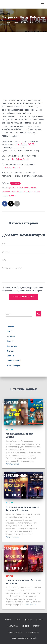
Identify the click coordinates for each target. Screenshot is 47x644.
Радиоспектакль (14, 361)
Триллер (10, 341)
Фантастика (12, 346)
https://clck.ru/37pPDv (26, 144)
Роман (10, 332)
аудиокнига (13, 188)
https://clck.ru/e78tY (20, 159)
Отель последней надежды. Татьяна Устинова (22, 509)
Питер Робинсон (33, 192)
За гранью (21, 192)
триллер (12, 196)
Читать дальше (12, 464)
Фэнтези (10, 351)
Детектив (15, 183)
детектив (33, 188)
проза (5, 196)
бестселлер (24, 188)
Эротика (10, 356)
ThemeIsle (32, 638)
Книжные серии (14, 365)
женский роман (9, 192)
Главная (10, 327)
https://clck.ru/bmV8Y (11, 167)
